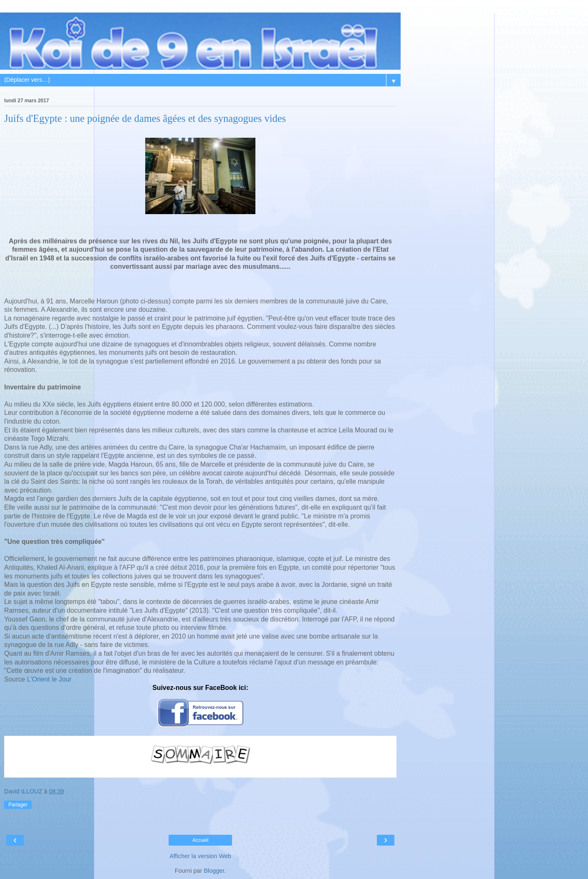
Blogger (214, 871)
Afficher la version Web (200, 856)
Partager (18, 805)
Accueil (201, 840)
